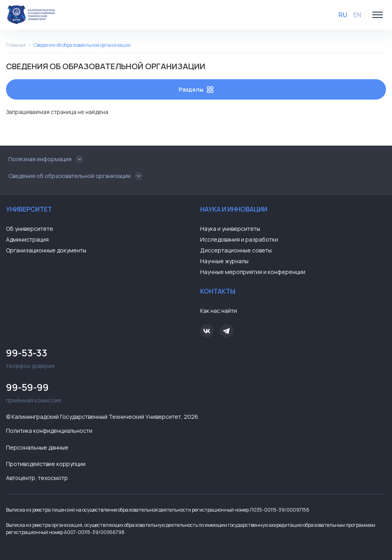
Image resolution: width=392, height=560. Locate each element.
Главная (16, 45)
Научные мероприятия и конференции (253, 272)
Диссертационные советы (236, 250)
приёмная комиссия (99, 392)
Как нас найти (219, 311)
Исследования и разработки (239, 239)
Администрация (27, 239)
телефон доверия (99, 358)
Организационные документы (46, 250)
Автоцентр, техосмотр (37, 478)
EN (357, 15)
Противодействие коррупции (46, 464)
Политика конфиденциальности (49, 431)
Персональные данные (37, 447)
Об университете (30, 229)
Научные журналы (224, 261)
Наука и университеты (230, 229)
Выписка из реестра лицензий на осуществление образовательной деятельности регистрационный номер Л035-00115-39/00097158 (158, 510)
